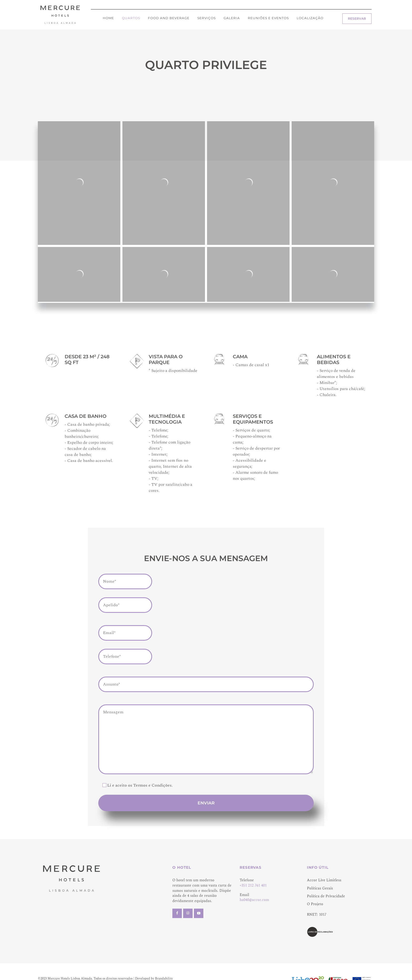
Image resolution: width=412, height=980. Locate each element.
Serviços (207, 18)
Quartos (131, 18)
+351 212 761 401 (253, 885)
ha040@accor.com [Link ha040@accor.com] (254, 900)
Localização (310, 18)
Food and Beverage (169, 18)
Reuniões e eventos (268, 18)
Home (108, 18)
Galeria (232, 18)
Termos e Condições (152, 785)
